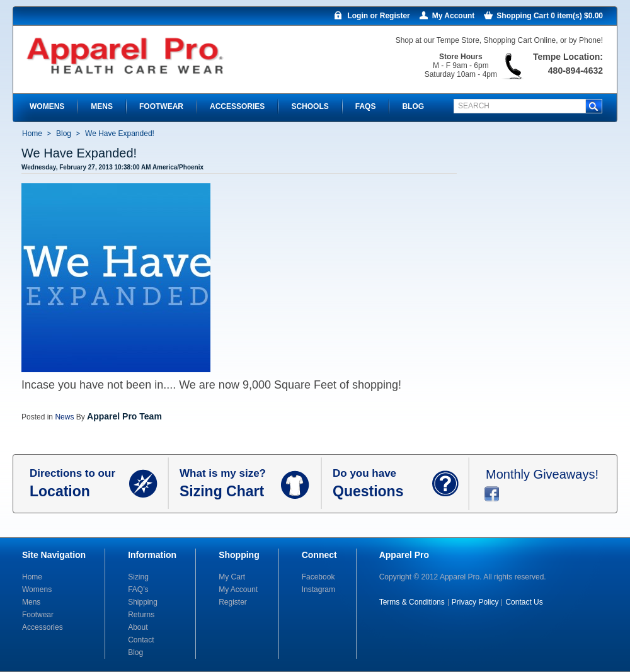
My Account (454, 16)
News (64, 417)
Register (233, 602)
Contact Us (524, 602)
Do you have (382, 484)
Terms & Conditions (412, 602)
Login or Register (378, 16)
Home (32, 134)
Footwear (38, 615)
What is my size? (230, 484)
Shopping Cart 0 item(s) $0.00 (550, 16)
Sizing (138, 577)
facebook (492, 494)
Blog (64, 134)
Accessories (43, 627)
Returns (141, 615)
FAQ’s (138, 589)
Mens (31, 602)
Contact (141, 640)
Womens (37, 589)
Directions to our (79, 484)
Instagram (318, 589)
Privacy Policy (475, 602)
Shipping (143, 602)
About (138, 627)
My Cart (232, 577)
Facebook (318, 577)
